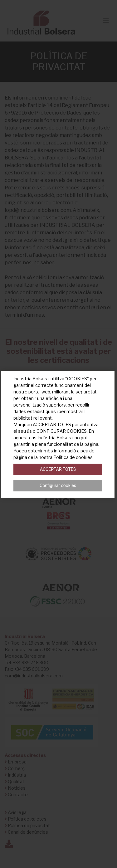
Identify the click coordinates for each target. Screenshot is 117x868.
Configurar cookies (58, 485)
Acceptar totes (58, 469)
